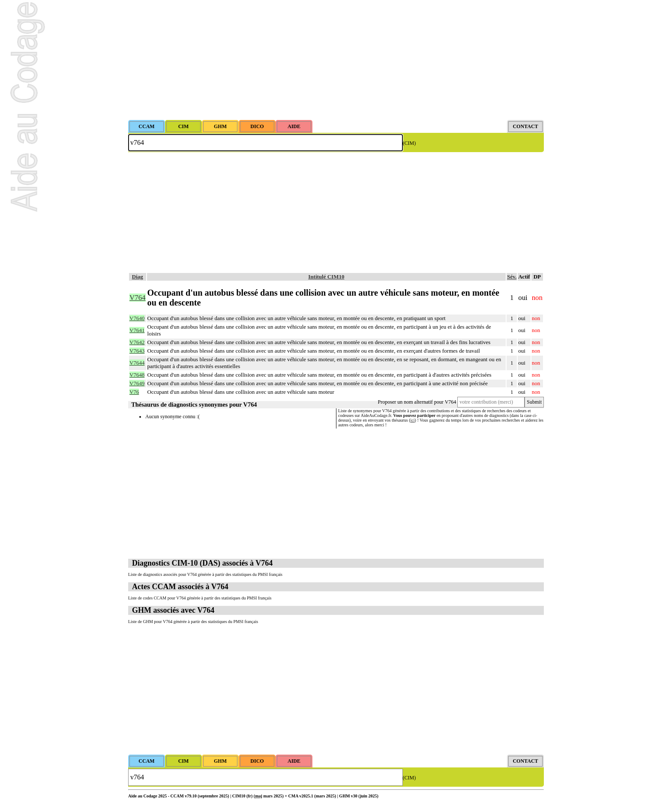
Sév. (512, 277)
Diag (138, 277)
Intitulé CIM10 (326, 277)
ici (413, 420)
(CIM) (409, 143)
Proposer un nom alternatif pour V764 (417, 402)
